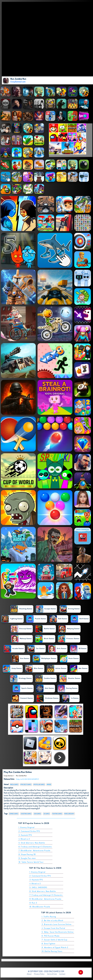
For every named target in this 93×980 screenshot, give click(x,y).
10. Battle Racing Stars (52, 951)
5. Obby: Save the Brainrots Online (58, 932)
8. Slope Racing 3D (27, 854)
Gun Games (37, 814)
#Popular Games (39, 784)
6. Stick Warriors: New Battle (43, 891)
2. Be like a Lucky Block (52, 920)
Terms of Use (52, 974)
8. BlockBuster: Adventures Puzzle (46, 899)
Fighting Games (57, 814)
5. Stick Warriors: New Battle (32, 843)
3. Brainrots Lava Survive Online (57, 924)
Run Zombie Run (21, 776)
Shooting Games (26, 814)
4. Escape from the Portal (53, 928)
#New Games (14, 784)
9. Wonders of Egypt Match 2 (55, 947)
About (29, 974)
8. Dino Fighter (49, 944)
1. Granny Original (27, 827)
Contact (62, 974)
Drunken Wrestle (45, 803)
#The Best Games (26, 784)
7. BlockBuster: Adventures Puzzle (35, 850)
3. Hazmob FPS (25, 835)
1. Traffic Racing (49, 917)
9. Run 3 (33, 903)
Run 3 (35, 803)
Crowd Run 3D (71, 803)
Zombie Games (14, 814)
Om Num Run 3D (58, 803)
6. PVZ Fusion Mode (51, 936)
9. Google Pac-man (27, 858)
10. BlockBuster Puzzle (40, 907)
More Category (69, 814)
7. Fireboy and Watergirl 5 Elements (46, 895)
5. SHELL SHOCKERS (38, 887)
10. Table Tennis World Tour (31, 862)
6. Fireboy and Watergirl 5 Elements (35, 847)
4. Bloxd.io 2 (24, 839)
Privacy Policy (39, 974)
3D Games (47, 814)
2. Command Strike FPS (29, 831)
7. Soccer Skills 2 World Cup (55, 940)
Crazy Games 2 (9, 776)
